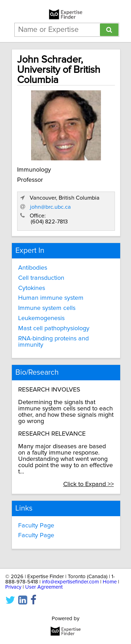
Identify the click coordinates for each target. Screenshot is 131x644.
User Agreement (44, 587)
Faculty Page (36, 526)
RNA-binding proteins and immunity (53, 342)
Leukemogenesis (41, 318)
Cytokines (32, 288)
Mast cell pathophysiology (54, 328)
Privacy (13, 587)
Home (110, 582)
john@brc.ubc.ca (50, 207)
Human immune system (51, 298)
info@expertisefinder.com (70, 582)
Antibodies (33, 268)
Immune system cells (47, 308)
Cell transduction (41, 278)
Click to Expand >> (89, 484)
